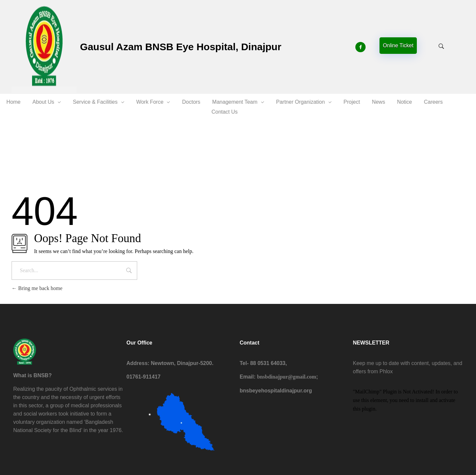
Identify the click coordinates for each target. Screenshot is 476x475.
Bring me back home (37, 288)
